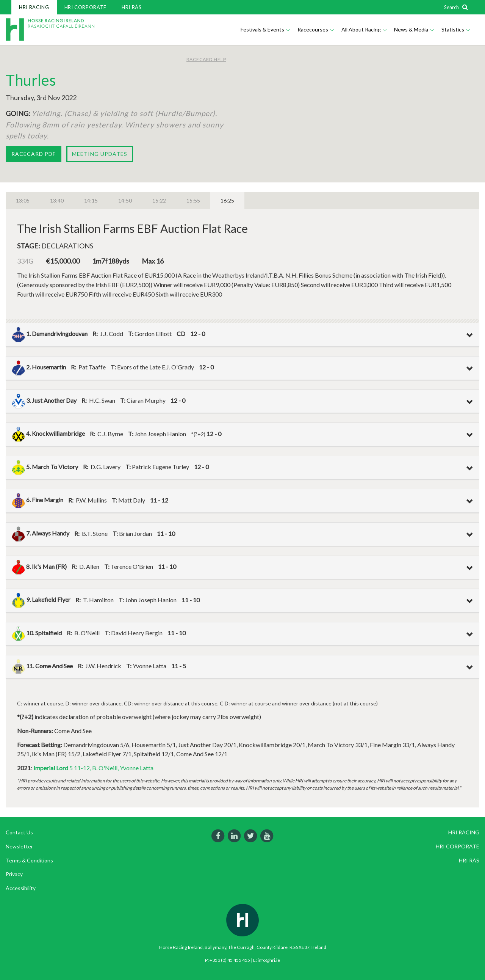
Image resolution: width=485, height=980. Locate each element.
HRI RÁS (132, 7)
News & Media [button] (414, 29)
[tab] (242, 335)
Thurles (31, 80)
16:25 (227, 200)
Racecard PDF (34, 154)
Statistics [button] (456, 29)
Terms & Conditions (29, 860)
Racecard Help (206, 59)
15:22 (159, 200)
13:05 (23, 200)
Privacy (14, 874)
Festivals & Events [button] (265, 29)
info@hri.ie (269, 960)
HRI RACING (34, 7)
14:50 (125, 200)
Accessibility (21, 888)
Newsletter (19, 846)
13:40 (57, 200)
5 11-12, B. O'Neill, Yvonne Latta (93, 768)
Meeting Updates (100, 154)
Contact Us (19, 832)
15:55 (193, 200)
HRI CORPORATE (85, 7)
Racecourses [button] (316, 29)
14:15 (91, 200)
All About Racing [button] (364, 29)
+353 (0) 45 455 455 (230, 960)
